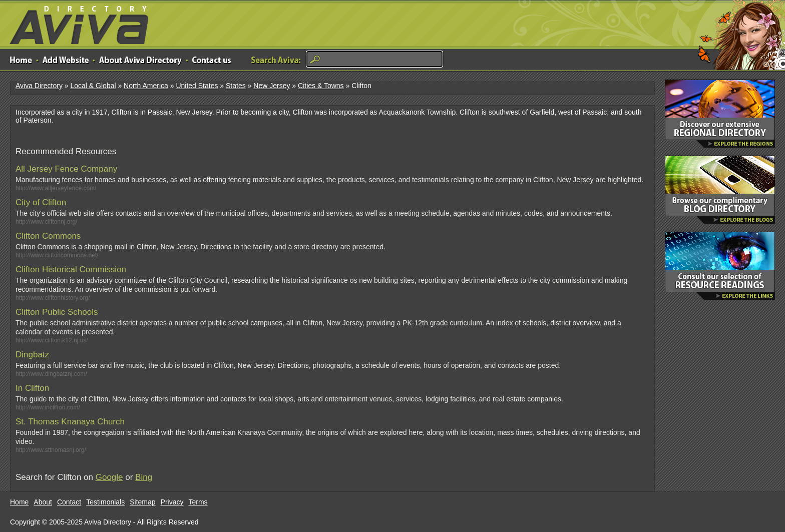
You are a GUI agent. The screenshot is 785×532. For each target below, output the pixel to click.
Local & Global (93, 86)
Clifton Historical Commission (71, 270)
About (43, 502)
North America (146, 86)
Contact (69, 502)
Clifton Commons (48, 236)
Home (19, 502)
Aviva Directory (75, 23)
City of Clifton (41, 202)
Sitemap (142, 502)
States (236, 86)
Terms (198, 502)
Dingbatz (32, 355)
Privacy (172, 502)
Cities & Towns (321, 86)
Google (109, 477)
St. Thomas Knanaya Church (70, 422)
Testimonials (105, 502)
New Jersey (272, 86)
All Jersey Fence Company (66, 169)
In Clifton (32, 388)
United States (197, 86)
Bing (144, 477)
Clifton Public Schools (57, 312)
